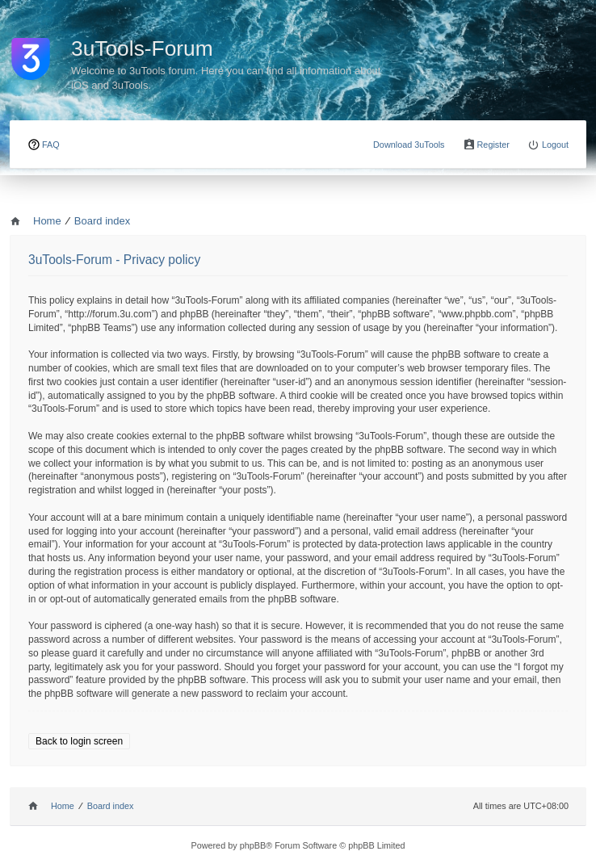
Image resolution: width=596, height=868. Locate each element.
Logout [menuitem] (555, 145)
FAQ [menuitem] (51, 145)
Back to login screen (79, 741)
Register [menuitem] (493, 145)
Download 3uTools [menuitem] (409, 145)
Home (63, 806)
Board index (111, 806)
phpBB (253, 845)
